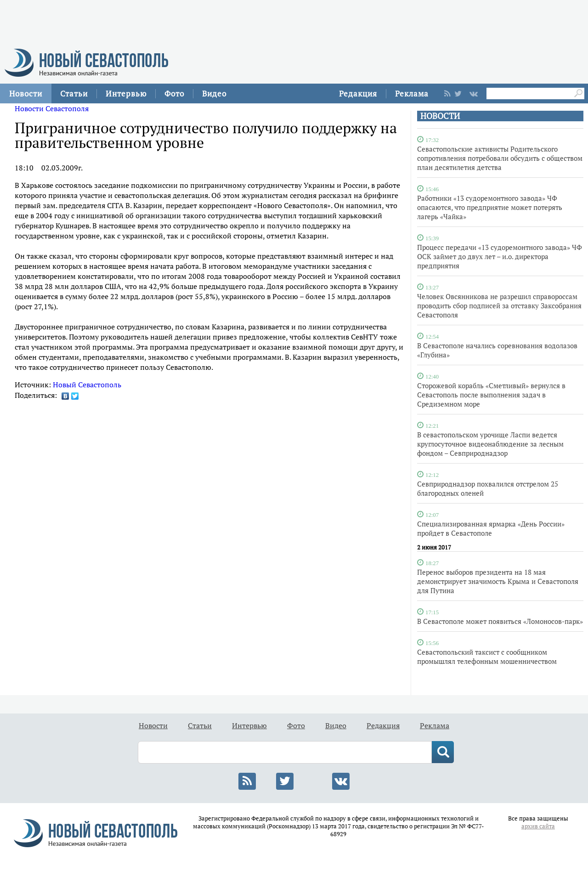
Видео (214, 93)
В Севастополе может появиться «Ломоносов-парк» (500, 621)
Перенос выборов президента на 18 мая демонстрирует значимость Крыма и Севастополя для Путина (498, 581)
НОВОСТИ (440, 116)
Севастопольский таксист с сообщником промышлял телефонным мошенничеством (487, 657)
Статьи (74, 93)
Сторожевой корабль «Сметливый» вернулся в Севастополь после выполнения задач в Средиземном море (491, 395)
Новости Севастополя (52, 108)
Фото (174, 93)
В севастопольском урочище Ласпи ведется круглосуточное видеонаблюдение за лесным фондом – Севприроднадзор (490, 444)
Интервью (126, 93)
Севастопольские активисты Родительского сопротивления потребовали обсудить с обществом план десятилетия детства (500, 158)
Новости (26, 93)
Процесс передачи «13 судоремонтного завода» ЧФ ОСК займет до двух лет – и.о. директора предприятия (500, 256)
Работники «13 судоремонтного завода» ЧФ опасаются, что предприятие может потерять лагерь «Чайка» (490, 207)
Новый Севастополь (87, 385)
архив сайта (538, 826)
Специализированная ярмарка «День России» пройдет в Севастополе (491, 528)
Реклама (412, 93)
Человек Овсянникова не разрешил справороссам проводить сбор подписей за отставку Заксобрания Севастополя (499, 306)
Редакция (358, 93)
